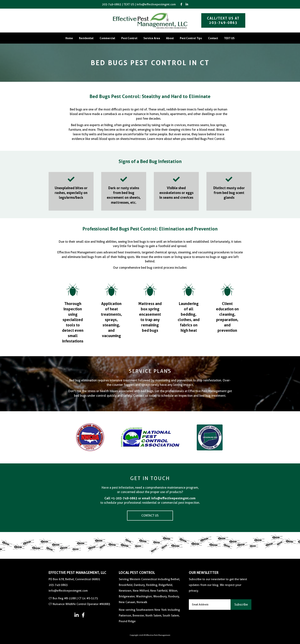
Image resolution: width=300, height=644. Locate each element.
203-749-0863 (112, 4)
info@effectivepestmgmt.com (156, 4)
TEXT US (129, 4)
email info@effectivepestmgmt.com (169, 498)
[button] (76, 615)
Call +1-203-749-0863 (121, 498)
